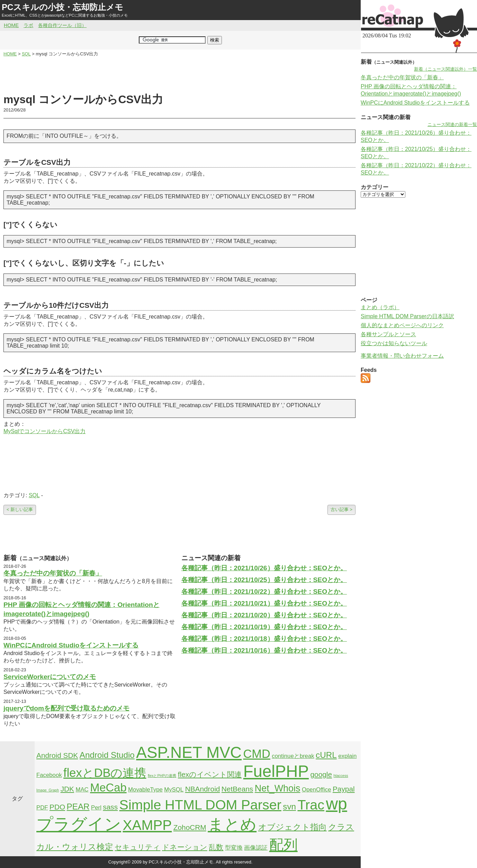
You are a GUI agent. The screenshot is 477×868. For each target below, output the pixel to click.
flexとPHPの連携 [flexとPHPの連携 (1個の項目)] (162, 776)
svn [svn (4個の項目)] (289, 807)
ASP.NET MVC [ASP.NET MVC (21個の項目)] (189, 752)
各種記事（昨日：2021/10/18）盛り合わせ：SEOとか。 (264, 639)
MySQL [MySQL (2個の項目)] (174, 790)
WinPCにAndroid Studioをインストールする (71, 645)
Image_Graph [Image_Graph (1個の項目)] (48, 790)
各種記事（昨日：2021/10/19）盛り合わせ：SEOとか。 (264, 627)
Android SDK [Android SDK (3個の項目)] (57, 755)
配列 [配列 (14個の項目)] (283, 845)
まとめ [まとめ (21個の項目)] (232, 824)
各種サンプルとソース (388, 334)
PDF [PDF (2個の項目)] (42, 808)
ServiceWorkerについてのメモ (50, 677)
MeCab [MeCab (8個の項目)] (108, 788)
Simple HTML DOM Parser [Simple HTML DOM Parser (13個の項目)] (200, 805)
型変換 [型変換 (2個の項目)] (234, 848)
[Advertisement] (180, 75)
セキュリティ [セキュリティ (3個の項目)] (137, 847)
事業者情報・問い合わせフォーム (402, 356)
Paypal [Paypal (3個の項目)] (344, 789)
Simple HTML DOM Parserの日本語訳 (407, 316)
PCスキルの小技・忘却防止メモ (62, 7)
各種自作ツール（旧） (62, 25)
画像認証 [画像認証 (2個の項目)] (256, 848)
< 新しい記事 (20, 509)
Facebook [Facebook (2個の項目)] (49, 775)
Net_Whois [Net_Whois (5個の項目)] (278, 788)
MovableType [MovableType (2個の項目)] (145, 790)
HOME (11, 25)
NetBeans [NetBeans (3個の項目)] (237, 789)
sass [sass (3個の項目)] (110, 807)
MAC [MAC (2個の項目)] (82, 790)
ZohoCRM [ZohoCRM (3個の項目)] (190, 827)
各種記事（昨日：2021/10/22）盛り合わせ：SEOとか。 (264, 592)
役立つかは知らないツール (394, 343)
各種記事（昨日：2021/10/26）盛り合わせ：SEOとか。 (264, 568)
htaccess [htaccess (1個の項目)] (341, 776)
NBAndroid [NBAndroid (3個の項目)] (203, 789)
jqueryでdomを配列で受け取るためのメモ (66, 708)
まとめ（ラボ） (380, 307)
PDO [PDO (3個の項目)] (57, 807)
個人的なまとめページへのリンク (402, 325)
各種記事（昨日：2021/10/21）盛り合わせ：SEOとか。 (264, 603)
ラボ (28, 25)
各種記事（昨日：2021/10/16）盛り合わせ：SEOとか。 (264, 650)
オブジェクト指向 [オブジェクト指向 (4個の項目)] (292, 827)
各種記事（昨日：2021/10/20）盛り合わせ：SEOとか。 (264, 615)
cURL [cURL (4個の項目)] (326, 755)
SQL (34, 495)
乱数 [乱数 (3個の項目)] (216, 847)
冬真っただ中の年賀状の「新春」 (53, 573)
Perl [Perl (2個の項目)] (96, 808)
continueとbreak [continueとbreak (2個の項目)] (293, 756)
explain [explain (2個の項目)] (347, 756)
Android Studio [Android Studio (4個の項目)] (107, 755)
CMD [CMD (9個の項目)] (257, 754)
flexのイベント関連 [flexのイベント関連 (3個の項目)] (210, 774)
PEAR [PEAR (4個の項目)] (78, 807)
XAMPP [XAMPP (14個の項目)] (147, 825)
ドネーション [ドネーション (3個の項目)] (185, 847)
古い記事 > (341, 509)
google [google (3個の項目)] (321, 774)
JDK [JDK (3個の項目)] (67, 789)
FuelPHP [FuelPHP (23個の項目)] (276, 771)
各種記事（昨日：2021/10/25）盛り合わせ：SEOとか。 (264, 580)
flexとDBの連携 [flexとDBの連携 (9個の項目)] (105, 773)
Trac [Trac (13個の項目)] (311, 805)
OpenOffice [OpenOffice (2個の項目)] (317, 790)
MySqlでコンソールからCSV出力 (44, 431)
